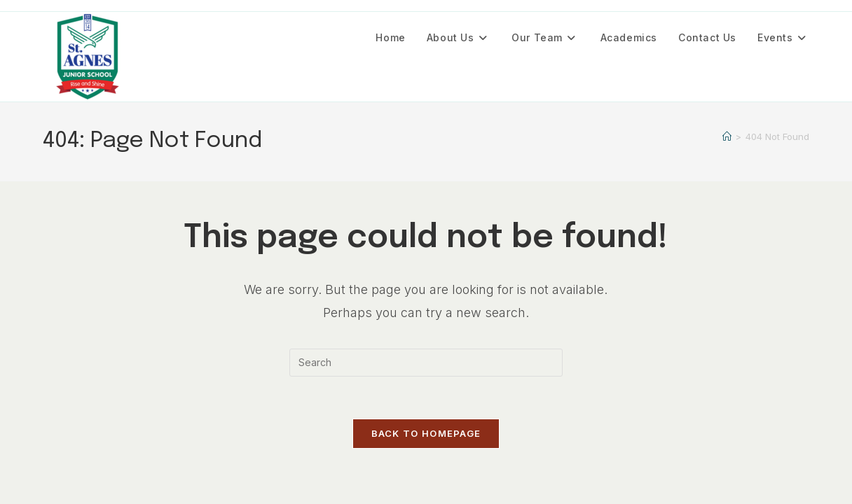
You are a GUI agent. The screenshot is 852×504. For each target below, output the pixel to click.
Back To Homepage (426, 433)
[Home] (727, 136)
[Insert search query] (426, 363)
